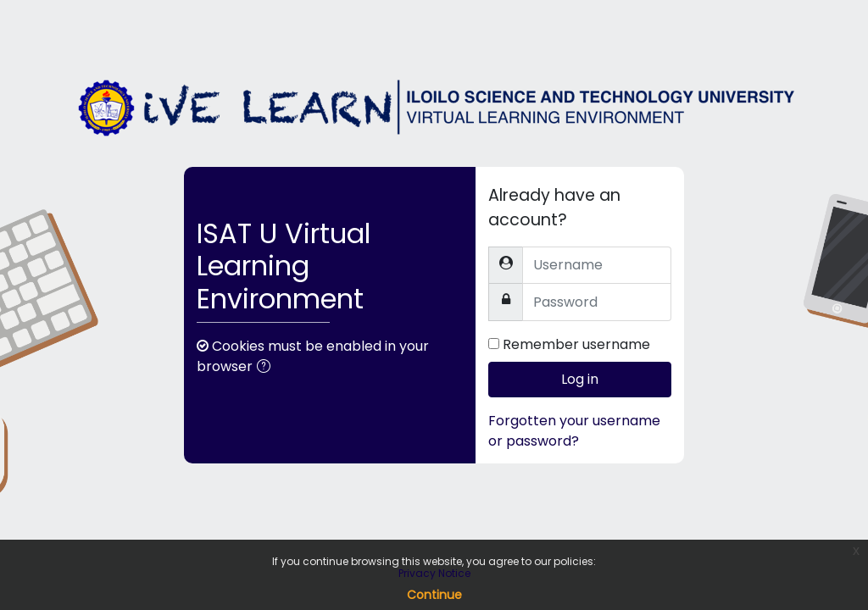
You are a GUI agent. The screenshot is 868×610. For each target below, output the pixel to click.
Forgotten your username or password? (574, 431)
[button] (267, 368)
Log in (580, 379)
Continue (434, 595)
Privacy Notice (434, 573)
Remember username (576, 344)
